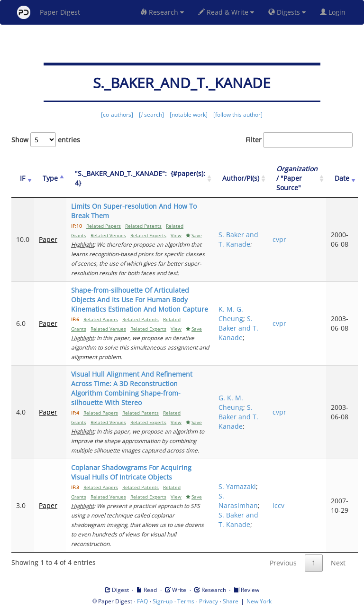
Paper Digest (49, 12)
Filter (299, 140)
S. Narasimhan (238, 501)
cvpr (279, 239)
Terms (186, 601)
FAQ (142, 601)
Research (162, 12)
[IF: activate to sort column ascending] (23, 179)
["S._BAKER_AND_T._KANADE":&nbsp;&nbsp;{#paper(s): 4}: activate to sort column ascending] (140, 179)
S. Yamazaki (237, 486)
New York (259, 601)
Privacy (209, 601)
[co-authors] (117, 115)
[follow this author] (238, 115)
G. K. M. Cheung (231, 402)
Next (338, 563)
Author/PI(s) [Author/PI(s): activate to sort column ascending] (241, 178)
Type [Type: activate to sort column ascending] (50, 178)
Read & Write (226, 12)
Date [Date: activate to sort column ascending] (342, 178)
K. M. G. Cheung (231, 314)
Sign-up (163, 601)
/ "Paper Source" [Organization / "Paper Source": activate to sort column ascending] (297, 178)
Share (231, 601)
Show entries (46, 140)
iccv (278, 505)
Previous (283, 563)
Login (335, 12)
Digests (287, 12)
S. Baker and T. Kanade (238, 239)
